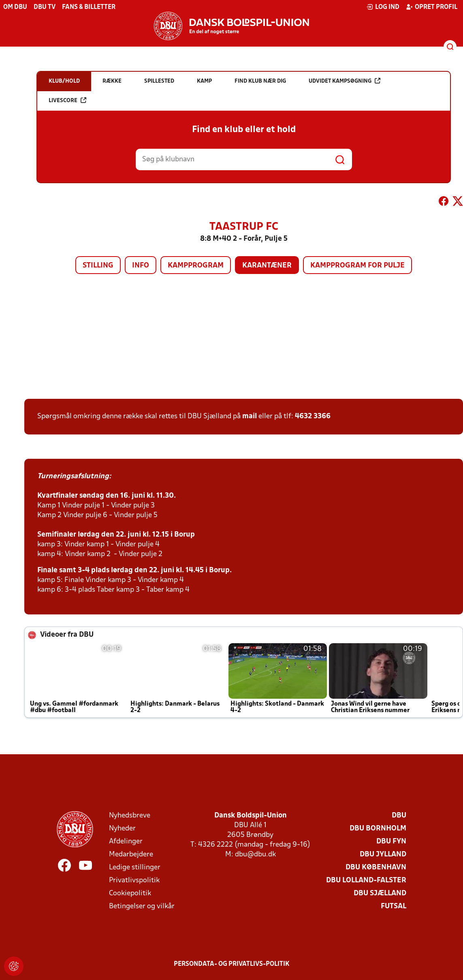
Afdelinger (126, 842)
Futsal (394, 906)
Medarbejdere (131, 855)
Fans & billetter (89, 7)
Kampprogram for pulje (357, 266)
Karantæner (267, 266)
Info (141, 266)
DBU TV (45, 7)
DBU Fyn (391, 842)
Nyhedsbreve (130, 816)
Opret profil (432, 7)
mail (250, 416)
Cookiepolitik (130, 893)
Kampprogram (196, 266)
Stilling (98, 266)
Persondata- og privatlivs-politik (232, 964)
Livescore (67, 100)
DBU (399, 816)
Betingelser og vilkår (142, 906)
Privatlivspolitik (134, 881)
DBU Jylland (383, 855)
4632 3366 (313, 416)
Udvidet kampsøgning (345, 81)
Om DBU (15, 7)
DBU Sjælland (380, 893)
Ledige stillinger (135, 868)
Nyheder (122, 829)
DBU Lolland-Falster (366, 881)
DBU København (376, 868)
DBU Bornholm (378, 829)
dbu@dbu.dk (255, 855)
